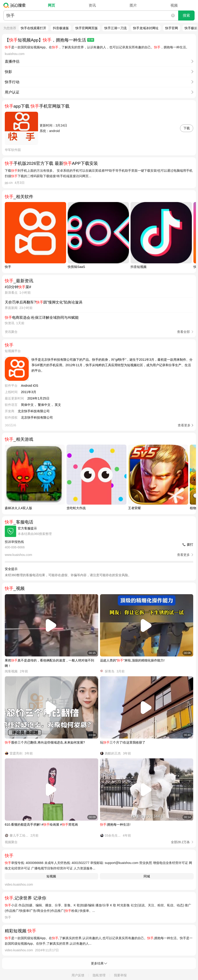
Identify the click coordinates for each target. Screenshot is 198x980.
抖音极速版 (61, 28)
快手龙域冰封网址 (146, 28)
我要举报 (120, 975)
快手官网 (172, 28)
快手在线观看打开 (33, 28)
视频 (174, 5)
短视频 (51, 876)
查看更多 (184, 425)
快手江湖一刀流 (116, 28)
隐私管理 (99, 975)
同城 (147, 876)
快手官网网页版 (87, 28)
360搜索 (16, 5)
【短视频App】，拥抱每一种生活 (49, 40)
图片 (133, 5)
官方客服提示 (27, 528)
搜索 (186, 15)
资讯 (92, 5)
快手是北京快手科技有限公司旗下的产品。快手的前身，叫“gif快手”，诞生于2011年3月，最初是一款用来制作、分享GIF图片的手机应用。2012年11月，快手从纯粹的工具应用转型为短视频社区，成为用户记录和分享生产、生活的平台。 (112, 365)
